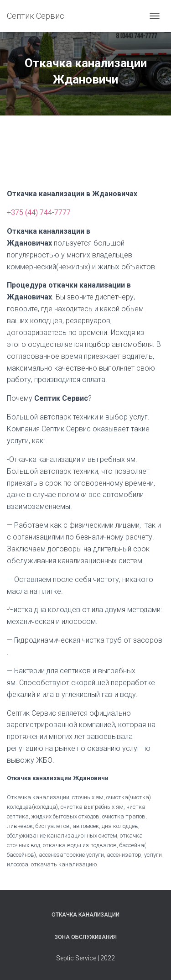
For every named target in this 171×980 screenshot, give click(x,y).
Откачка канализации (85, 915)
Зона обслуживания (86, 937)
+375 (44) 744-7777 (39, 212)
